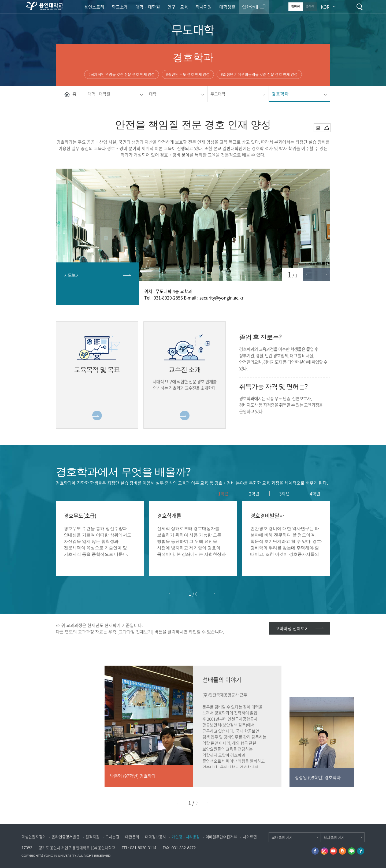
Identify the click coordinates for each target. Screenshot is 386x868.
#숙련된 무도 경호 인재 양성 (188, 74)
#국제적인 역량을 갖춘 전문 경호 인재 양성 (122, 74)
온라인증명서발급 (66, 837)
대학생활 (227, 7)
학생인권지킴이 (34, 837)
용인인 (310, 7)
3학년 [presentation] (285, 494)
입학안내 (250, 7)
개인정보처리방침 (186, 837)
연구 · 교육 (178, 7)
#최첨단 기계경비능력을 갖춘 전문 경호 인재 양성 (259, 74)
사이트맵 (250, 837)
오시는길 (112, 837)
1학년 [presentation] (223, 494)
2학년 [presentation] (254, 494)
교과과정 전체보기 (292, 628)
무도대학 (218, 94)
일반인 (296, 7)
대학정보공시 (155, 837)
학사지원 (204, 7)
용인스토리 (94, 7)
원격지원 (92, 837)
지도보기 (72, 275)
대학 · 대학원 (148, 7)
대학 (153, 94)
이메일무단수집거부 (221, 837)
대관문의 (132, 837)
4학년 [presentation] (315, 494)
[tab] (224, 494)
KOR (325, 7)
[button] (212, 593)
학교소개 (120, 7)
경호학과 (280, 94)
